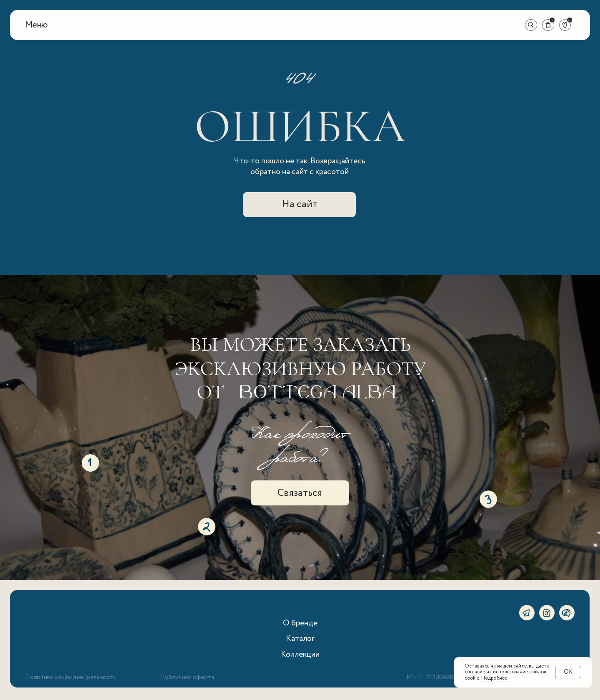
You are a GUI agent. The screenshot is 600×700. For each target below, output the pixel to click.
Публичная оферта (187, 677)
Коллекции (300, 654)
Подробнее (494, 678)
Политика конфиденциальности (71, 677)
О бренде (300, 623)
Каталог (300, 639)
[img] (300, 25)
